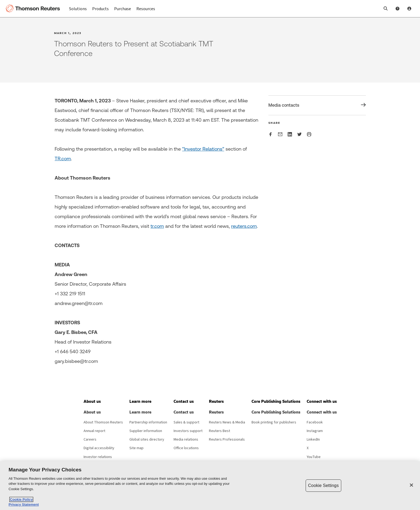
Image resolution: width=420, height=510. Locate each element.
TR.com (63, 159)
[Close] (411, 485)
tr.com (157, 226)
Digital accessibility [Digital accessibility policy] (99, 448)
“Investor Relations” (203, 149)
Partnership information (148, 422)
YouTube (314, 457)
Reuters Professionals (227, 440)
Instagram (315, 431)
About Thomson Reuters (103, 422)
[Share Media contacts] (317, 105)
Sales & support (186, 422)
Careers (90, 440)
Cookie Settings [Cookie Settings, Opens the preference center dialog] (323, 485)
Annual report (94, 431)
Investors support (188, 431)
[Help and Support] (397, 9)
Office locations (186, 448)
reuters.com (244, 226)
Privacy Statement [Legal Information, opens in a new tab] (24, 505)
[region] (210, 486)
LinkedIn (313, 440)
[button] (386, 9)
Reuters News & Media (227, 422)
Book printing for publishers (274, 422)
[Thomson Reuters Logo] (34, 9)
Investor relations (98, 457)
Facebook (315, 422)
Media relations (186, 440)
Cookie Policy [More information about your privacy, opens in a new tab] (21, 499)
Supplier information (146, 431)
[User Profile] (409, 9)
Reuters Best (220, 431)
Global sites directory (147, 440)
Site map (136, 448)
